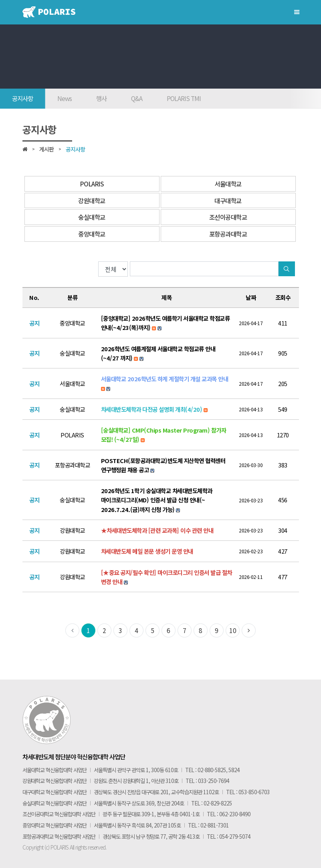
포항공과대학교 (228, 234)
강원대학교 (92, 200)
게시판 (46, 149)
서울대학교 (228, 184)
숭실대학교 (92, 217)
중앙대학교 (92, 234)
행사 (101, 98)
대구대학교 (228, 200)
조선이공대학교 (228, 217)
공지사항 (22, 98)
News (65, 98)
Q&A (137, 98)
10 (233, 630)
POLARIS (92, 184)
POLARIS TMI (184, 98)
